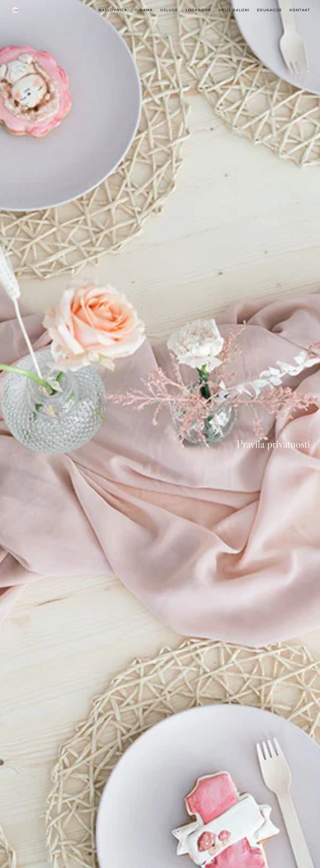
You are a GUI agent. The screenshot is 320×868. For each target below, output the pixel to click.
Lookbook (198, 10)
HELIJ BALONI (234, 10)
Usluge (169, 10)
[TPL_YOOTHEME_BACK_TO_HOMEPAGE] (15, 10)
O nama (144, 10)
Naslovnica (113, 10)
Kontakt (300, 10)
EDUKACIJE (269, 10)
